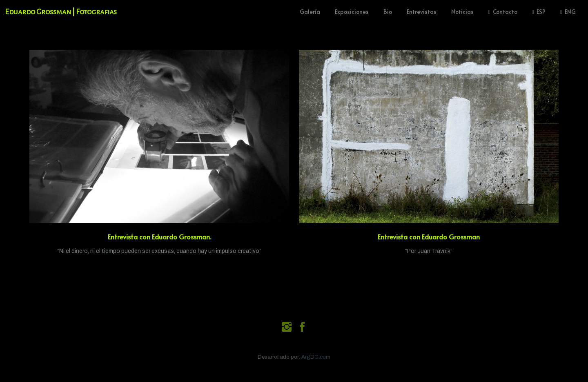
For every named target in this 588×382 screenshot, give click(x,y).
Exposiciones (352, 12)
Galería (310, 12)
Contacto (503, 12)
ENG (568, 12)
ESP (539, 12)
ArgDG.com (316, 357)
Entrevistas (422, 12)
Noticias (462, 12)
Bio (388, 12)
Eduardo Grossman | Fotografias (61, 12)
